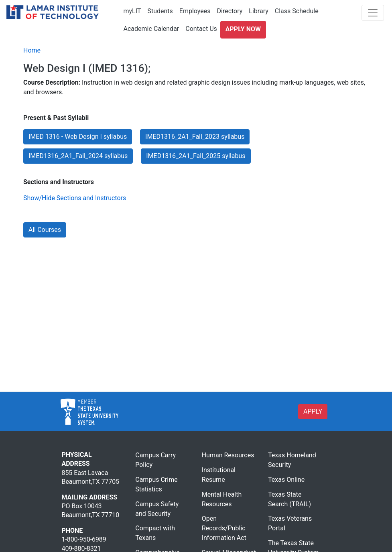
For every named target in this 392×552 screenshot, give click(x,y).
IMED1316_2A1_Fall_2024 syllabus (78, 156)
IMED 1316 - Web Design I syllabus (78, 137)
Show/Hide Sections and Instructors (75, 198)
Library (258, 11)
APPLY (313, 411)
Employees (195, 11)
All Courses (45, 230)
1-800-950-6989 (84, 539)
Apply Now (243, 29)
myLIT (132, 11)
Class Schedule (297, 11)
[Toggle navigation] (373, 13)
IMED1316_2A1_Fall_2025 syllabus (196, 156)
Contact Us (201, 29)
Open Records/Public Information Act (224, 528)
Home (32, 50)
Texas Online (286, 480)
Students (160, 11)
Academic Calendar (151, 29)
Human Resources (228, 455)
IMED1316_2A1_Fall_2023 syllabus (195, 137)
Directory (230, 11)
